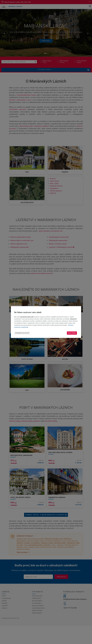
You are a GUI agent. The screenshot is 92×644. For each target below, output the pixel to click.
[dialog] (46, 322)
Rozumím (72, 333)
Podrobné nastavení (22, 333)
